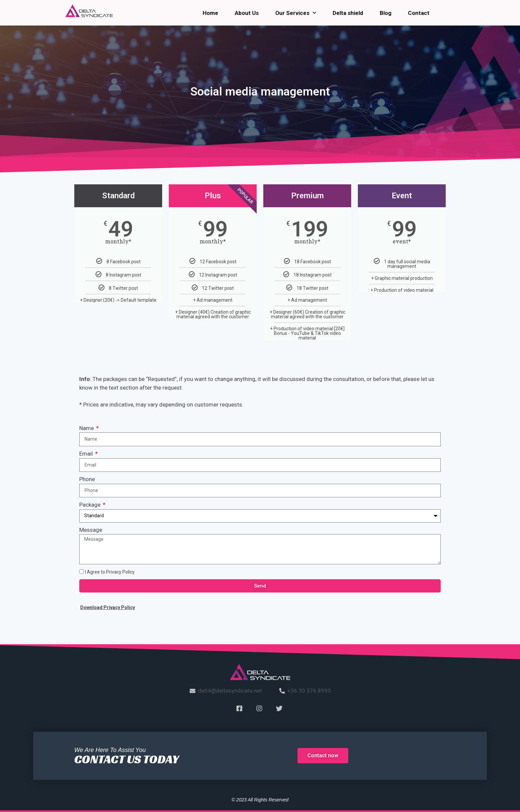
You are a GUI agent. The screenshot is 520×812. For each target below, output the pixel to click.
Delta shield (348, 13)
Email (87, 454)
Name (87, 428)
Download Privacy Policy (108, 607)
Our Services (296, 13)
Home (210, 13)
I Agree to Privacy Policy (110, 572)
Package (91, 505)
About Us (247, 13)
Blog (386, 13)
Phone (87, 479)
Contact (419, 13)
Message (91, 530)
